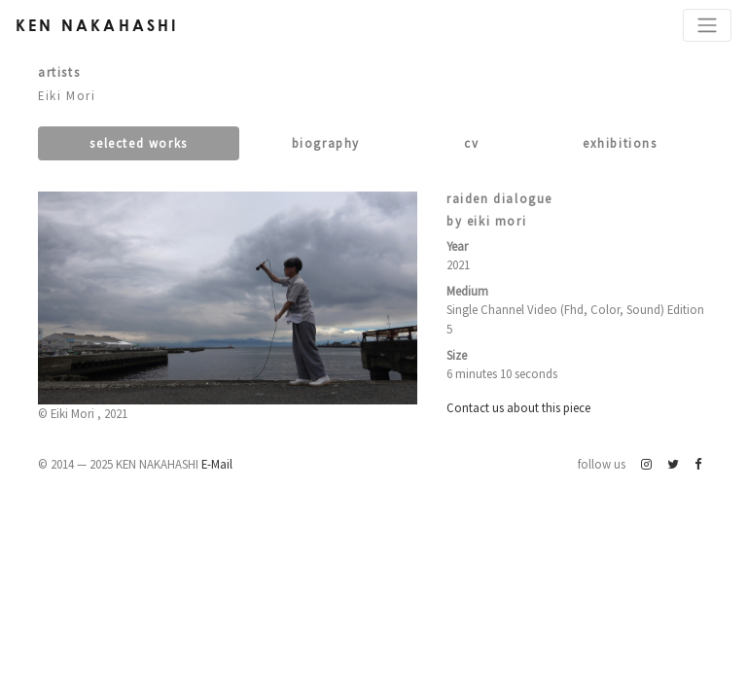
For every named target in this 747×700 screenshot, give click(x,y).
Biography (326, 143)
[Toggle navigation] (707, 25)
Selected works (138, 143)
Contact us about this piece (518, 407)
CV (471, 143)
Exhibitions (620, 143)
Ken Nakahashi (97, 25)
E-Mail (217, 464)
